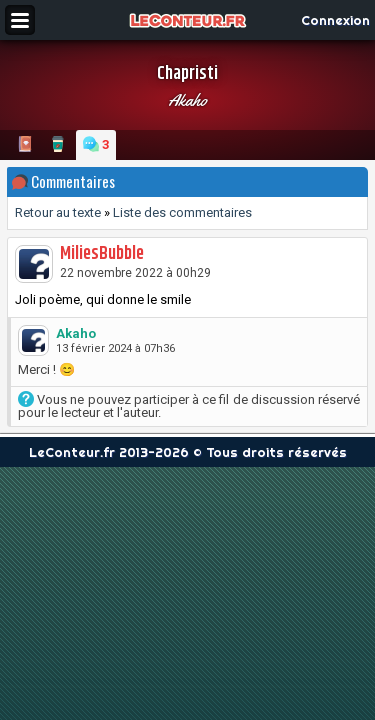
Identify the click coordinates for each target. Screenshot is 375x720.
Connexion (335, 20)
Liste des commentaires (182, 212)
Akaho (187, 100)
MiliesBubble (102, 254)
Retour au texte (58, 212)
